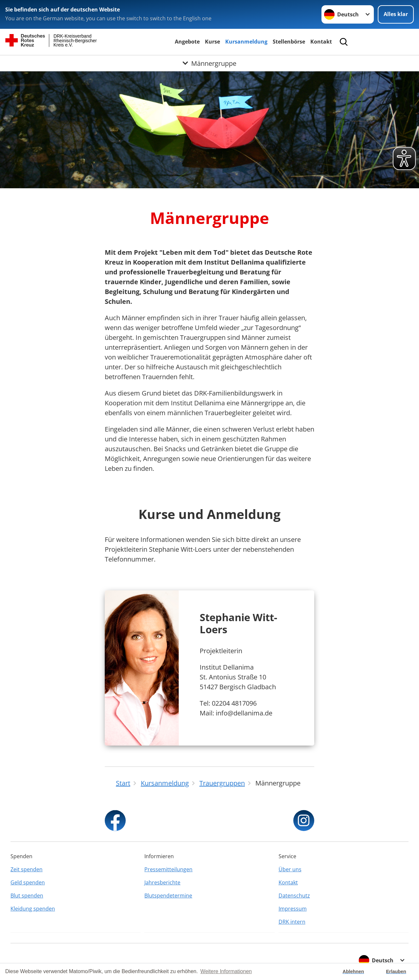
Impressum (293, 909)
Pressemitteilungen (168, 869)
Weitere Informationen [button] (226, 971)
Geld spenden (28, 882)
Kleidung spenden (33, 909)
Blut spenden (27, 896)
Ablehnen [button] (354, 971)
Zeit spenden (27, 869)
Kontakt (321, 42)
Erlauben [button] (396, 971)
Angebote (187, 42)
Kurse (212, 42)
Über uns (290, 869)
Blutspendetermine (168, 896)
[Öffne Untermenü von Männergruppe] (209, 63)
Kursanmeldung (246, 42)
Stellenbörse (289, 42)
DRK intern (292, 922)
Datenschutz (294, 896)
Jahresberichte (162, 882)
